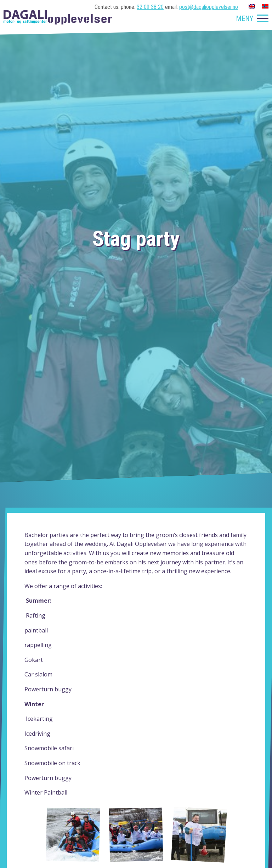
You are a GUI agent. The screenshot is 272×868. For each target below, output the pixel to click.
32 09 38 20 (150, 7)
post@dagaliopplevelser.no (209, 7)
